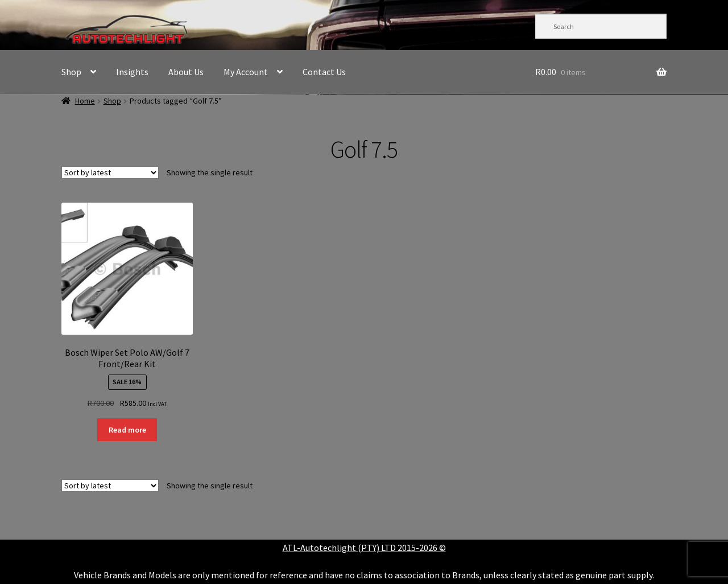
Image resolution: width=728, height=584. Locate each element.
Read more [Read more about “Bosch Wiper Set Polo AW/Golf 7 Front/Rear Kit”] (127, 430)
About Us (186, 72)
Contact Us (324, 72)
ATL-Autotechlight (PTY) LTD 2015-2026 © (364, 548)
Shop (71, 72)
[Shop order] (110, 172)
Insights (132, 72)
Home (85, 101)
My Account (246, 72)
